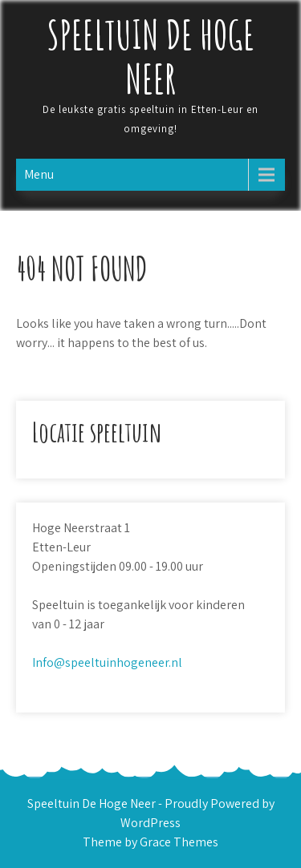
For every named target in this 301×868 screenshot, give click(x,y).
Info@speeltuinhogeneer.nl (107, 662)
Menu (39, 174)
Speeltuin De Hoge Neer (151, 56)
